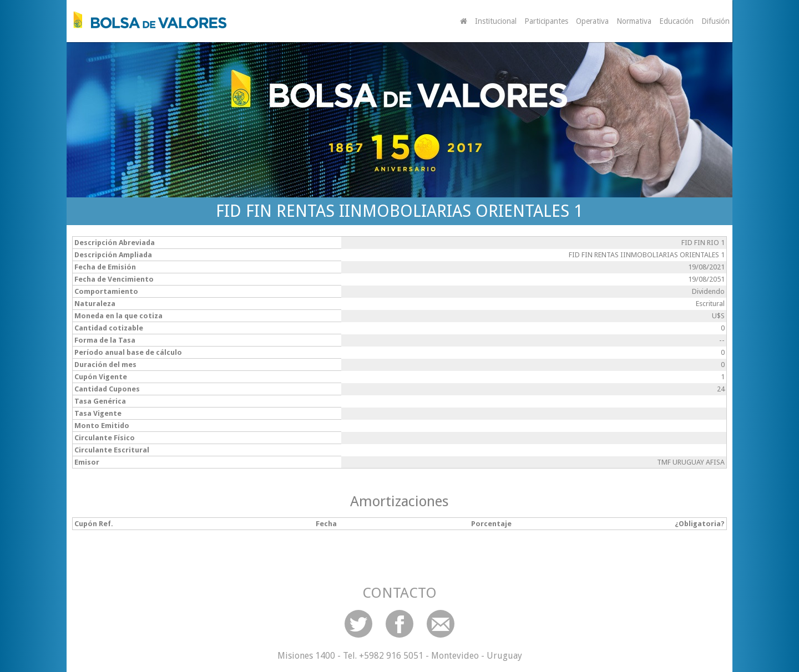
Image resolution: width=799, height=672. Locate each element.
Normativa (634, 21)
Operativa (592, 21)
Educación (676, 21)
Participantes (546, 21)
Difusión (715, 21)
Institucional (496, 21)
